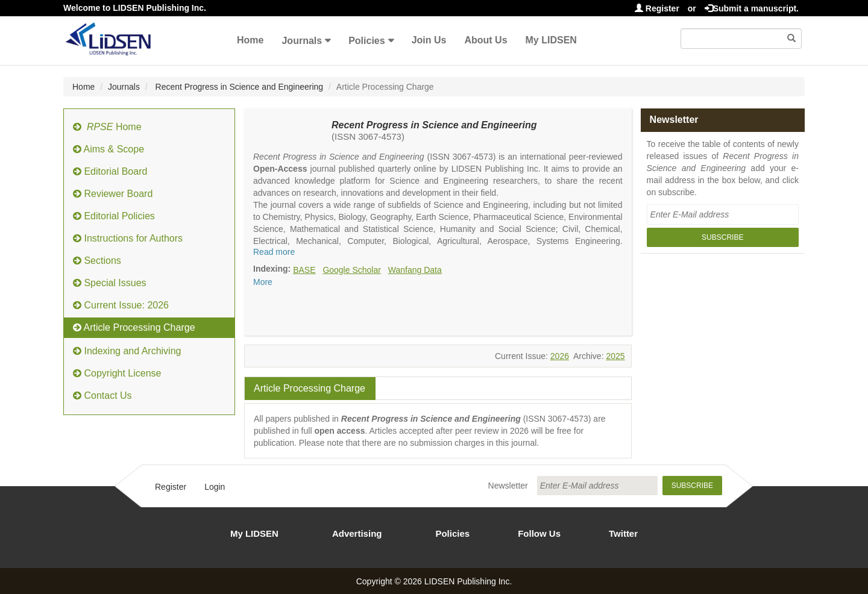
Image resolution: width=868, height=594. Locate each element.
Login (215, 487)
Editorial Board (110, 171)
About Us (486, 40)
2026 (560, 356)
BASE (304, 270)
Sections (97, 261)
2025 (615, 356)
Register (657, 8)
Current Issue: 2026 (121, 305)
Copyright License (117, 373)
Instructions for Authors (128, 238)
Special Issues (110, 283)
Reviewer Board (113, 194)
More (263, 282)
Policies (366, 41)
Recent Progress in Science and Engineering (238, 87)
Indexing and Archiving (127, 351)
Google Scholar (352, 270)
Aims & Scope (108, 149)
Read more (274, 252)
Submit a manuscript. (752, 8)
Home (250, 40)
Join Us (429, 40)
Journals (302, 41)
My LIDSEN (551, 40)
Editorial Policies (114, 216)
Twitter (623, 533)
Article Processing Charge (134, 327)
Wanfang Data (415, 270)
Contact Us (102, 395)
